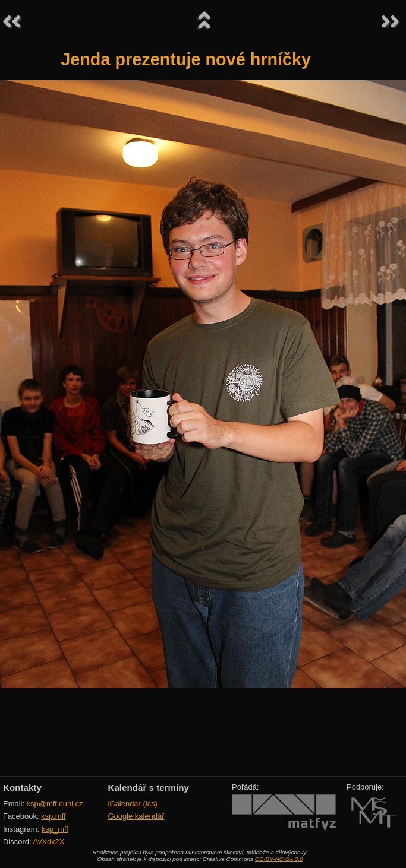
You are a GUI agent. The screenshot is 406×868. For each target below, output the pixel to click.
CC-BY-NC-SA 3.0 (279, 859)
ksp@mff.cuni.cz (55, 804)
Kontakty (22, 788)
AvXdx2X (48, 842)
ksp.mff (53, 816)
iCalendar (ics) (133, 804)
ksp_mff (55, 829)
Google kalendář (136, 816)
